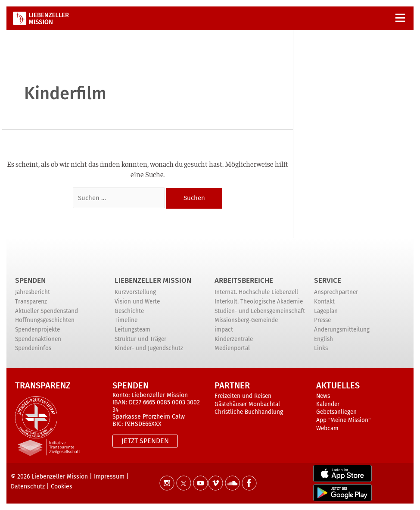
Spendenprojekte (37, 330)
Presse (322, 321)
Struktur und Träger (140, 339)
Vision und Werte (137, 302)
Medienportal (232, 349)
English (324, 339)
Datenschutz (28, 487)
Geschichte (129, 311)
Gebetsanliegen (336, 412)
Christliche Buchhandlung (249, 412)
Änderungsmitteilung (342, 330)
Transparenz (31, 302)
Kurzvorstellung (135, 293)
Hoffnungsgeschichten (45, 321)
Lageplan (326, 311)
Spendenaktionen (38, 339)
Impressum (109, 477)
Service (328, 280)
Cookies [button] (62, 487)
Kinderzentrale (234, 339)
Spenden (30, 280)
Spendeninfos (33, 349)
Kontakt (324, 302)
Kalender (328, 404)
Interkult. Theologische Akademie (259, 302)
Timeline (126, 321)
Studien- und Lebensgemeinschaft (260, 311)
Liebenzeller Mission (153, 280)
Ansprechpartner (336, 293)
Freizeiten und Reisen (243, 396)
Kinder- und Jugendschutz (149, 349)
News (323, 396)
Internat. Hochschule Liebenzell (256, 293)
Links (321, 349)
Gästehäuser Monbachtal (247, 404)
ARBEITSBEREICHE (244, 280)
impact (224, 330)
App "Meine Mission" (343, 420)
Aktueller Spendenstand (47, 311)
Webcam (327, 428)
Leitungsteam (132, 330)
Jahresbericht (33, 293)
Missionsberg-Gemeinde (246, 321)
